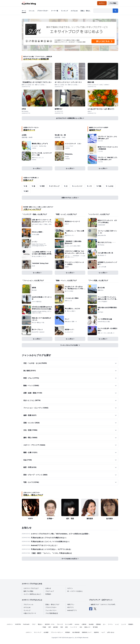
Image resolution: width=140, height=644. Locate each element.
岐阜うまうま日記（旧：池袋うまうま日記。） (34, 85)
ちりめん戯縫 (35, 234)
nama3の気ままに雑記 (104, 322)
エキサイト (10, 624)
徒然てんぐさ (68, 301)
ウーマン (110, 624)
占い (104, 624)
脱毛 (66, 627)
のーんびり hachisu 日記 (39, 146)
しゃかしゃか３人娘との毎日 (73, 246)
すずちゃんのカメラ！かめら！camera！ (99, 85)
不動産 (44, 627)
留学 (50, 627)
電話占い (40, 624)
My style (34, 290)
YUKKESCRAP (101, 225)
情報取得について (87, 632)
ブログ (34, 624)
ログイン (70, 588)
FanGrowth (26, 624)
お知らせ (48, 588)
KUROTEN (18, 624)
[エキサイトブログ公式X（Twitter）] (95, 609)
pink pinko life (102, 235)
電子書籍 (95, 627)
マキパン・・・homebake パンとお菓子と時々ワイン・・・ (75, 256)
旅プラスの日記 (69, 291)
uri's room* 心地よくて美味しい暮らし (42, 225)
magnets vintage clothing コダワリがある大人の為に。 (42, 312)
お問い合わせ (111, 632)
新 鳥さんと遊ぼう (71, 311)
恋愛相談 (98, 624)
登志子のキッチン (70, 235)
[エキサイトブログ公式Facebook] (91, 609)
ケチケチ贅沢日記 (37, 302)
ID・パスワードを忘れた (75, 591)
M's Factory (25, 111)
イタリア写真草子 (102, 302)
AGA (81, 627)
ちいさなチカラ (59, 111)
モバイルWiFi (69, 624)
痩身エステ (87, 627)
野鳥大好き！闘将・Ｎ (71, 322)
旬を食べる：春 (60, 135)
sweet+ (67, 267)
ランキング (27, 610)
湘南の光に (101, 290)
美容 (62, 627)
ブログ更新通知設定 (52, 613)
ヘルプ (103, 632)
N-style (67, 157)
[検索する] (115, 11)
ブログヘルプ (50, 591)
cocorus (77, 624)
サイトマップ (38, 632)
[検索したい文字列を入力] (103, 11)
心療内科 (84, 624)
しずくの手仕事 (102, 267)
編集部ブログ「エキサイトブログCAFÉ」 (104, 604)
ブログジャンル (28, 604)
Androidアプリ (72, 610)
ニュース (124, 624)
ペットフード (74, 627)
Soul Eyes (100, 312)
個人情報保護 (76, 632)
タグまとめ (27, 607)
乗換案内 (131, 624)
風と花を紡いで (102, 255)
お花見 (24, 135)
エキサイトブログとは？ (31, 588)
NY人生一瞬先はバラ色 (38, 323)
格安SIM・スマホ (50, 624)
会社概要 (46, 632)
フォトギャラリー (51, 610)
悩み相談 (91, 624)
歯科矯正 (56, 627)
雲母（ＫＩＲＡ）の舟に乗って (106, 333)
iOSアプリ (71, 607)
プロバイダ (60, 624)
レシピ (117, 624)
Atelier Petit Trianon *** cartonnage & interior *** (39, 245)
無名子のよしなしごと (38, 158)
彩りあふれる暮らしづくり (39, 256)
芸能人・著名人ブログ (52, 604)
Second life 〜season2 (38, 332)
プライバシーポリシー (57, 632)
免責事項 (96, 632)
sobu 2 (89, 111)
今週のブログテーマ (30, 613)
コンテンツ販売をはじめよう (32, 594)
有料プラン (71, 604)
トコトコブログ (69, 146)
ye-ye (33, 266)
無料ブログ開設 (28, 591)
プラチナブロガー (51, 607)
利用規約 (48, 594)
